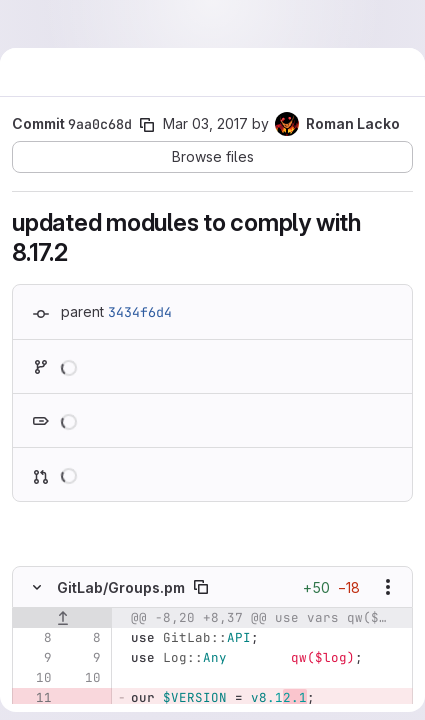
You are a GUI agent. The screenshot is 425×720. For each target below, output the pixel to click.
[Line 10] (35, 678)
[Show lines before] (62, 618)
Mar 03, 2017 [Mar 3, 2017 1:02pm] (205, 123)
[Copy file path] (201, 587)
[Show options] (388, 587)
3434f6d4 (140, 312)
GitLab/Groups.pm (121, 587)
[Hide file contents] (37, 587)
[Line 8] (35, 638)
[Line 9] (35, 658)
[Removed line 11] (35, 698)
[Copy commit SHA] (147, 125)
